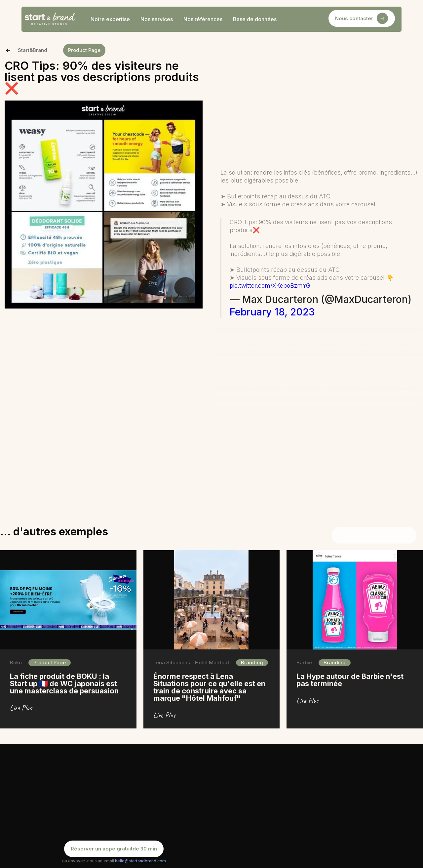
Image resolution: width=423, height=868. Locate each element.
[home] (50, 19)
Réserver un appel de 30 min (114, 849)
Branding (252, 662)
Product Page (84, 50)
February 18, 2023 (272, 312)
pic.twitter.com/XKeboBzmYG (270, 286)
